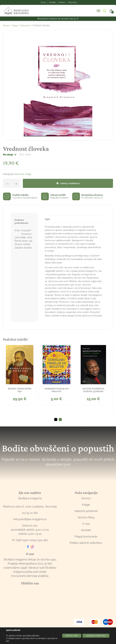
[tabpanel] (20, 373)
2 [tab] (60, 424)
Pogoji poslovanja (86, 541)
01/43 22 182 (30, 518)
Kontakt (86, 535)
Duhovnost (26, 25)
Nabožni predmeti (86, 516)
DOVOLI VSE (67, 636)
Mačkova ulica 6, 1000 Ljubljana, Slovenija (30, 511)
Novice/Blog (86, 522)
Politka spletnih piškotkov (86, 547)
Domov (6, 25)
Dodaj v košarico (71, 183)
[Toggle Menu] (98, 11)
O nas (86, 528)
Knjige (15, 25)
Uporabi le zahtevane (94, 636)
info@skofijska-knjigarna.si (30, 524)
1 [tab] (56, 424)
